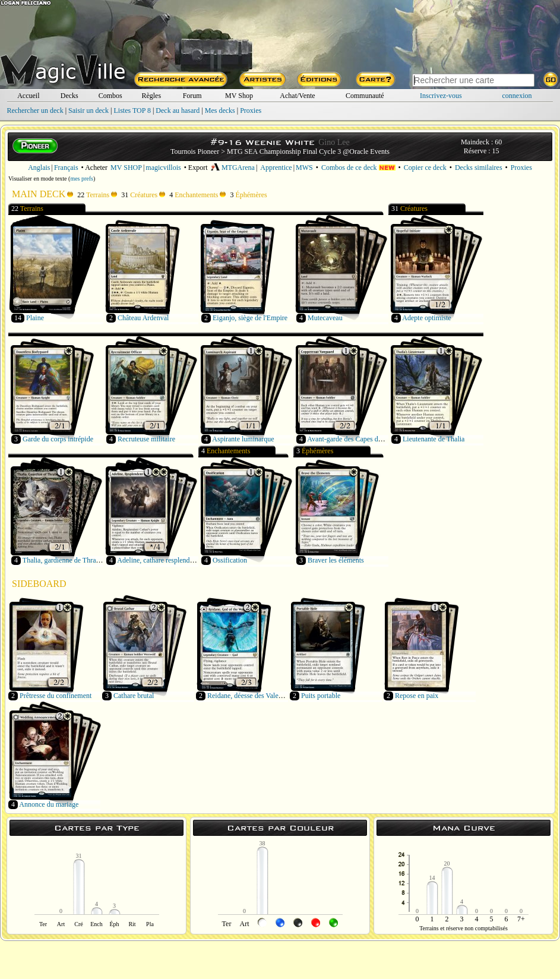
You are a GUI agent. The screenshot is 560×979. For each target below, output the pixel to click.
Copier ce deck (425, 168)
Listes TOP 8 (132, 110)
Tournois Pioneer (195, 151)
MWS (304, 168)
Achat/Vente (297, 96)
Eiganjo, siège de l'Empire (250, 318)
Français (66, 168)
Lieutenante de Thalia (434, 439)
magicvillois (163, 168)
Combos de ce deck (358, 168)
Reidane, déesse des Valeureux (251, 696)
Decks (69, 96)
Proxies (251, 110)
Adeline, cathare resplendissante (163, 560)
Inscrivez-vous (441, 96)
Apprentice (276, 168)
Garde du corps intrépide (58, 439)
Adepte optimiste (426, 318)
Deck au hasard (178, 110)
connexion (517, 96)
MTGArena (233, 168)
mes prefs (82, 179)
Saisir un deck (88, 110)
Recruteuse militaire (146, 439)
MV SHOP (126, 168)
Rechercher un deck (35, 110)
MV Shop (239, 96)
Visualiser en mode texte (38, 179)
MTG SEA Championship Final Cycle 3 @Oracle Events (308, 151)
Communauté (365, 96)
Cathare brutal (134, 696)
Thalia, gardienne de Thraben (64, 560)
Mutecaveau (325, 318)
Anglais (39, 168)
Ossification (230, 560)
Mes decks (220, 110)
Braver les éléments (336, 560)
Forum (192, 96)
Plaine (35, 318)
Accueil (28, 96)
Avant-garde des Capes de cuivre (354, 439)
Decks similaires (479, 168)
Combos (110, 96)
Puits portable (321, 696)
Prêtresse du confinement (56, 696)
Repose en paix (417, 696)
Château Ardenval (143, 318)
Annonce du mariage (49, 804)
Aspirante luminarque (243, 439)
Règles (151, 96)
